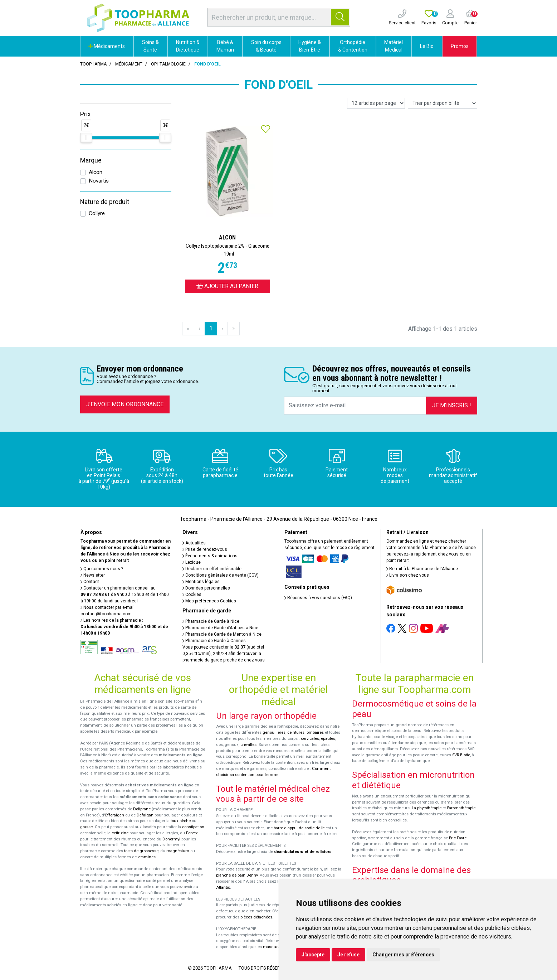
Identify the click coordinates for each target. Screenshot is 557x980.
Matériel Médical (394, 46)
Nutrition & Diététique (188, 46)
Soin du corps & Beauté (266, 46)
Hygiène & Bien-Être (310, 46)
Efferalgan (115, 815)
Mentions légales (201, 582)
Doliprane (142, 809)
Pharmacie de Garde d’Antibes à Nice (220, 628)
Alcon (96, 172)
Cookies (192, 595)
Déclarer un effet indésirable (212, 569)
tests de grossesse (141, 851)
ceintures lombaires (306, 732)
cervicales (310, 739)
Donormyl (171, 839)
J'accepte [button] (313, 955)
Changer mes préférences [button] (403, 955)
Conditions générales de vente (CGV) (221, 575)
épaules (328, 739)
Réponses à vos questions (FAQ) (318, 598)
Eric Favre (458, 838)
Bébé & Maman (225, 46)
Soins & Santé (150, 46)
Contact (90, 582)
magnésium (178, 851)
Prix (85, 114)
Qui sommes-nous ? (102, 569)
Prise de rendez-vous (205, 549)
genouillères (274, 732)
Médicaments (107, 46)
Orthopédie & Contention (353, 46)
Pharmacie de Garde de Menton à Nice (222, 634)
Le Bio (427, 46)
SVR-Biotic (461, 755)
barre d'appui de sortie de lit (299, 828)
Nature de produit (105, 202)
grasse (86, 827)
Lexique (192, 562)
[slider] (86, 138)
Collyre (97, 213)
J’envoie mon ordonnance (125, 404)
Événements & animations (210, 556)
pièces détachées (256, 917)
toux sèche (181, 821)
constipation (193, 827)
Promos (460, 46)
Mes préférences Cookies (209, 601)
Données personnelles (206, 588)
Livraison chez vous (408, 575)
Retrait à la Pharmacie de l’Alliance (422, 569)
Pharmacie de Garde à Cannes (214, 641)
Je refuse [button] (348, 955)
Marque (91, 160)
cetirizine (120, 833)
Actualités (194, 543)
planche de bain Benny (237, 875)
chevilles (248, 745)
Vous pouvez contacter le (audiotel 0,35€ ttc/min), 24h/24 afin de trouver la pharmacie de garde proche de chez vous (224, 654)
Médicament (129, 64)
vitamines (147, 857)
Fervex (192, 833)
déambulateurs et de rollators (303, 852)
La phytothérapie (427, 808)
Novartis (99, 181)
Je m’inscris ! (452, 405)
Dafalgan (145, 815)
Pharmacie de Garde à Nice (211, 621)
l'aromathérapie (461, 808)
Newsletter (93, 575)
